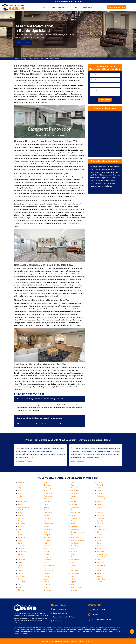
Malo (72, 485)
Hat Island (48, 518)
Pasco (73, 568)
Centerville (21, 546)
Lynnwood (48, 590)
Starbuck (100, 532)
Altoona (20, 499)
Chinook (21, 554)
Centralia (21, 549)
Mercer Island (75, 507)
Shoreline (100, 513)
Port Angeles (75, 573)
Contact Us (76, 7)
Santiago (100, 502)
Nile (72, 535)
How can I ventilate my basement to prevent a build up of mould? (40, 399)
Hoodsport (48, 527)
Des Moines (22, 582)
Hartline (47, 515)
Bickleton (21, 527)
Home (43, 7)
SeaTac (99, 504)
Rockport (100, 491)
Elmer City (48, 488)
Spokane (100, 527)
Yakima (99, 582)
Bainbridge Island (25, 59)
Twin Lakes (101, 551)
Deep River (21, 576)
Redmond (74, 590)
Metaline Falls (75, 513)
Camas (20, 543)
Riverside (100, 488)
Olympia (73, 549)
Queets (73, 585)
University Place (102, 554)
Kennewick (48, 546)
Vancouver (100, 562)
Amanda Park (22, 502)
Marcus (73, 496)
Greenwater (48, 513)
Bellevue (21, 521)
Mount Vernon (75, 529)
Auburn (20, 504)
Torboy (99, 549)
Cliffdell (20, 557)
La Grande (48, 560)
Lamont (47, 576)
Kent (46, 549)
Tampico (100, 540)
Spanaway (100, 524)
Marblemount (75, 493)
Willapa (99, 576)
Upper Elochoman (103, 557)
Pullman (73, 579)
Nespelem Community (78, 532)
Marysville (74, 504)
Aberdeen (21, 482)
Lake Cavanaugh (50, 565)
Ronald (99, 493)
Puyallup (73, 582)
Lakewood (48, 573)
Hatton (46, 521)
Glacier (47, 499)
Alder (19, 491)
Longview (47, 585)
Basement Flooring (58, 609)
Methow (73, 515)
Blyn (19, 529)
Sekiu (99, 510)
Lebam (46, 582)
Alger (19, 493)
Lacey (46, 562)
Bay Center (21, 518)
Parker (73, 562)
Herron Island (49, 524)
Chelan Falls (22, 551)
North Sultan (75, 538)
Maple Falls (74, 488)
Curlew (20, 565)
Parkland (73, 565)
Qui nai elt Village (76, 587)
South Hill (100, 521)
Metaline (73, 510)
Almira (20, 496)
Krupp (46, 557)
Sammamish (101, 499)
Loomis (47, 587)
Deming (20, 579)
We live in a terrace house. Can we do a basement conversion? (39, 424)
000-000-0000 (116, 7)
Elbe (46, 482)
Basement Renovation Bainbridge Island (46, 59)
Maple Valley (75, 491)
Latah (46, 579)
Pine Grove (74, 571)
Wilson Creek (101, 579)
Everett (47, 491)
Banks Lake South (24, 510)
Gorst (46, 504)
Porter (73, 576)
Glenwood (48, 502)
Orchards (74, 551)
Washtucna (101, 568)
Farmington (48, 493)
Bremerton (21, 538)
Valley (99, 560)
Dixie (19, 585)
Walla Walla (101, 565)
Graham (47, 507)
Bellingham (21, 524)
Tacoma (100, 538)
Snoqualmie (101, 518)
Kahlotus (47, 538)
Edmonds (21, 590)
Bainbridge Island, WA (102, 619)
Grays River (48, 510)
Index (46, 532)
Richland (100, 485)
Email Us (96, 614)
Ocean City (74, 546)
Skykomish (101, 515)
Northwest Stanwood (77, 540)
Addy (19, 488)
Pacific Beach (75, 560)
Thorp (99, 543)
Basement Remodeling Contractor (63, 617)
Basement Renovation (59, 613)
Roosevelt (100, 496)
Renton (99, 482)
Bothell (20, 532)
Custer (20, 571)
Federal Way (48, 496)
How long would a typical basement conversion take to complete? (40, 418)
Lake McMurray (49, 568)
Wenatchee (101, 573)
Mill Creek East (76, 518)
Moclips (73, 524)
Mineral (73, 521)
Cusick (20, 568)
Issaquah (47, 535)
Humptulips (48, 529)
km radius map (105, 133)
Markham (74, 499)
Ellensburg (48, 485)
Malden (73, 482)
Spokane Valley (102, 529)
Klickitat (47, 554)
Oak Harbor (74, 543)
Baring (20, 513)
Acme (20, 485)
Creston (20, 562)
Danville (20, 573)
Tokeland (100, 546)
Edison (20, 587)
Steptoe (100, 535)
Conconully (21, 560)
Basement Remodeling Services (59, 7)
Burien (20, 540)
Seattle (99, 507)
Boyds (20, 535)
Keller (46, 543)
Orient (73, 554)
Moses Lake (75, 527)
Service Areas (88, 7)
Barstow (20, 515)
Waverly (100, 571)
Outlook (73, 557)
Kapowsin (47, 540)
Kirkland (47, 551)
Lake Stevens (49, 571)
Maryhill (73, 502)
